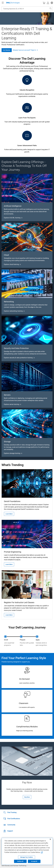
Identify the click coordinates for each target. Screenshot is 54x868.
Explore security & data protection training (19, 358)
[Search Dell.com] (51, 9)
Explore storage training (13, 453)
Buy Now (27, 797)
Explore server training (12, 404)
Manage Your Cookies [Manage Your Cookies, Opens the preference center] (27, 857)
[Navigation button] (3, 3)
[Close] (50, 839)
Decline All (20, 861)
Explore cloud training (12, 264)
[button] (52, 3)
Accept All (34, 861)
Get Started (7, 50)
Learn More (9, 514)
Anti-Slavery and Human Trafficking (14, 866)
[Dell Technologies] (13, 3)
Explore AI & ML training (13, 218)
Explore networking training (14, 311)
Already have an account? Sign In (25, 50)
